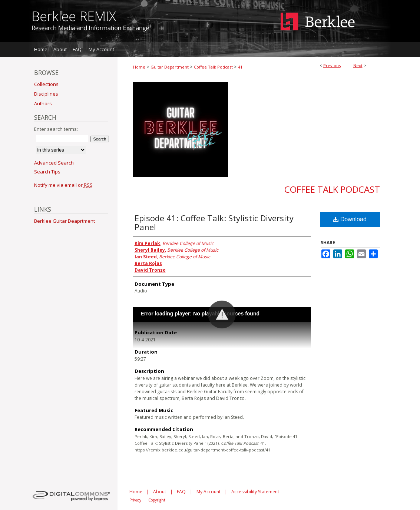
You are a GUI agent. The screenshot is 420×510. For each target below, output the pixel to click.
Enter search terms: (56, 129)
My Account (209, 492)
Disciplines (46, 94)
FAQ (181, 492)
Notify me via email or (63, 185)
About (160, 492)
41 (240, 67)
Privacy (135, 500)
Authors (43, 103)
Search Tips (47, 172)
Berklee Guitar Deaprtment (65, 221)
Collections (46, 84)
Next (358, 65)
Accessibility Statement (255, 492)
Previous (332, 65)
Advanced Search (54, 163)
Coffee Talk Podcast (213, 67)
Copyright (157, 500)
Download (350, 219)
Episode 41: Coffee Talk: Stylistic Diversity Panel (214, 222)
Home (139, 67)
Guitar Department (170, 67)
